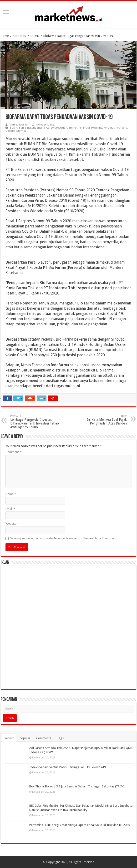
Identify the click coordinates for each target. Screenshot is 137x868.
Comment (13, 452)
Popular (25, 738)
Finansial (84, 128)
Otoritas (21, 131)
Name (11, 494)
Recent (9, 738)
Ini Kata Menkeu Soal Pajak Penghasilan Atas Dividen (102, 420)
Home (5, 36)
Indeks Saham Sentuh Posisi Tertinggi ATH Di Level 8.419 (68, 767)
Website (11, 523)
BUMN (35, 36)
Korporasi (20, 36)
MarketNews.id (19, 125)
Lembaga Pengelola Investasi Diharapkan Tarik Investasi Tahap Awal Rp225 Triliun (35, 422)
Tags (60, 738)
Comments (44, 738)
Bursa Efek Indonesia (32, 128)
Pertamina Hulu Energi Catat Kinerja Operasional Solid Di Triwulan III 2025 (80, 825)
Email (10, 509)
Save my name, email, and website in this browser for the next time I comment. (64, 538)
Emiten (73, 128)
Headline (97, 128)
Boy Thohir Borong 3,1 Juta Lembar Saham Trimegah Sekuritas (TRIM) (77, 786)
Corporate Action (57, 128)
